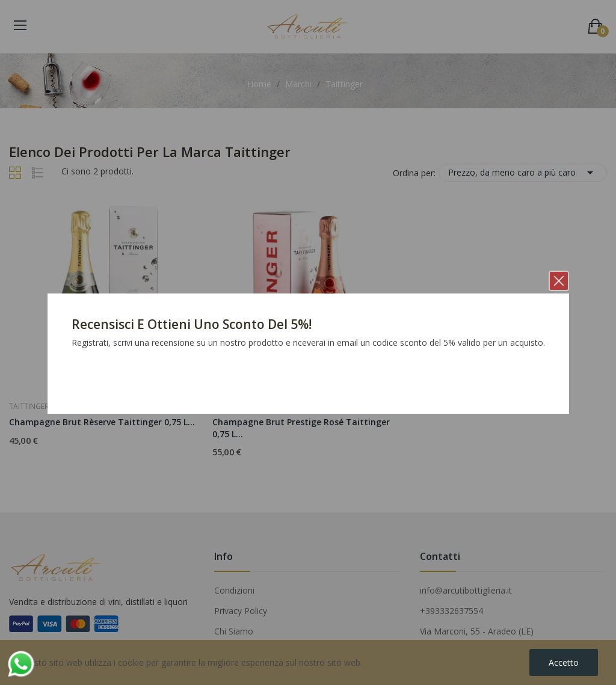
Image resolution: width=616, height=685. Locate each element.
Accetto (564, 662)
